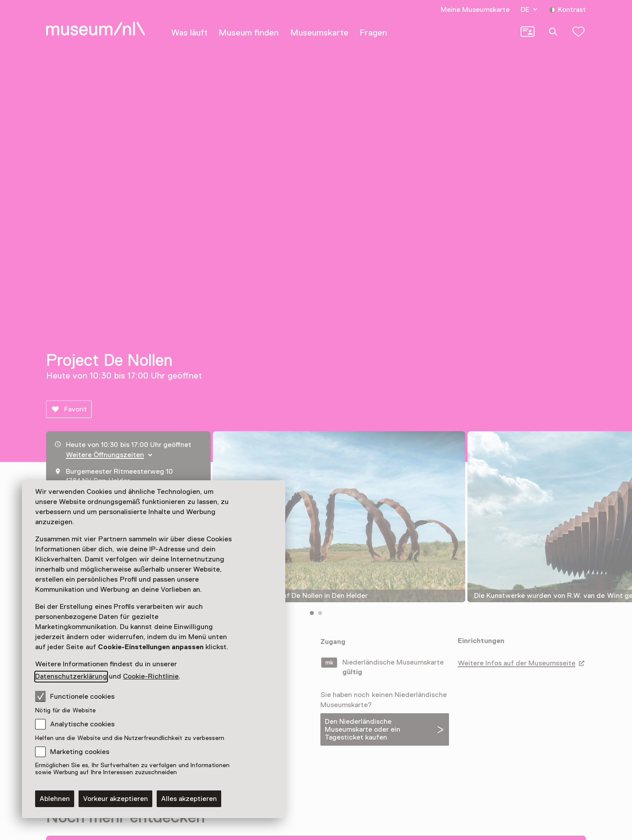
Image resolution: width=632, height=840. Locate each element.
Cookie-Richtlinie (151, 676)
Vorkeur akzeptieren (115, 799)
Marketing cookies (80, 752)
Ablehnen (55, 799)
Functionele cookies (75, 696)
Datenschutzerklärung (71, 676)
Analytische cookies (82, 724)
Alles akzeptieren (189, 799)
